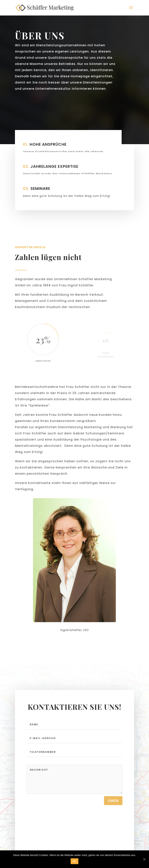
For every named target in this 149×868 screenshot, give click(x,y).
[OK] (144, 859)
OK (74, 861)
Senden (113, 801)
